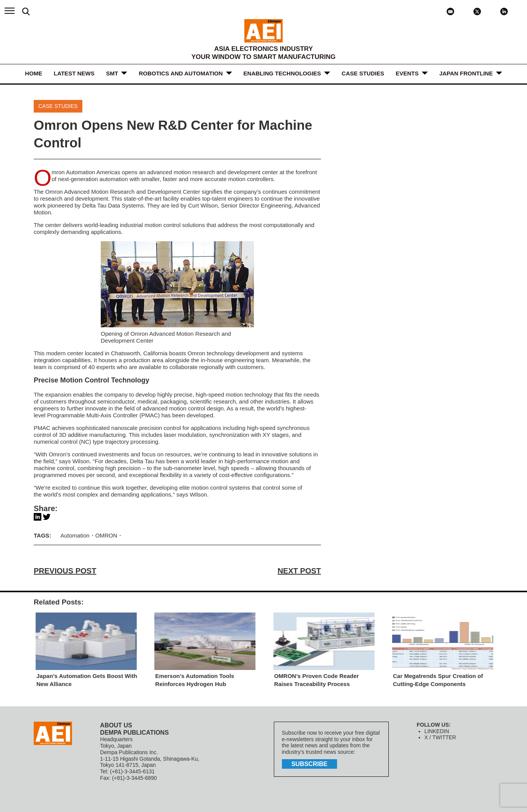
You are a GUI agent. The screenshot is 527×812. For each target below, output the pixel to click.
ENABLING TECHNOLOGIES (282, 73)
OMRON (106, 535)
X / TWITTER (440, 737)
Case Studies (363, 73)
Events (407, 73)
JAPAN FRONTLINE (466, 73)
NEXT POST (299, 571)
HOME (34, 73)
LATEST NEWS (74, 73)
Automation (75, 535)
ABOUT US (116, 725)
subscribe (309, 764)
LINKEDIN (437, 731)
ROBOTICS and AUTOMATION (181, 73)
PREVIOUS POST (65, 571)
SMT (112, 73)
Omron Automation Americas (86, 172)
